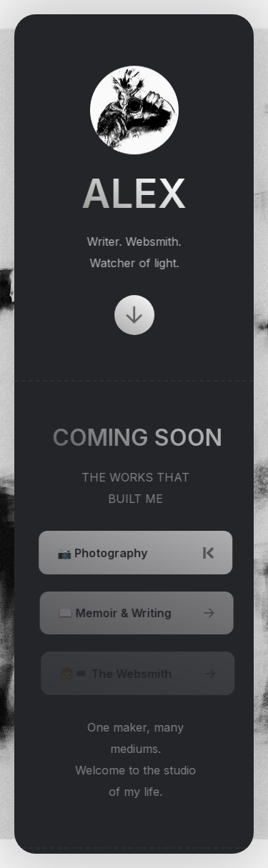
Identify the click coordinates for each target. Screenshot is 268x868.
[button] (134, 315)
